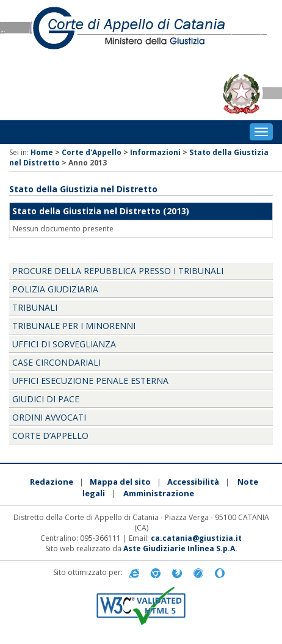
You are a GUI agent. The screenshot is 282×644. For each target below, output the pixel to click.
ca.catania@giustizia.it (196, 538)
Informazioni (155, 152)
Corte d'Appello (92, 152)
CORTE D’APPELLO (50, 436)
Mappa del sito (120, 482)
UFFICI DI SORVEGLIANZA (64, 344)
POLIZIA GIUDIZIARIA (55, 289)
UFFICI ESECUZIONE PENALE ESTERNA (90, 381)
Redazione (52, 482)
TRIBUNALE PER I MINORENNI (74, 326)
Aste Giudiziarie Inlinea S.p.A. (180, 548)
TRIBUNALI (35, 307)
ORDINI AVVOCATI (49, 417)
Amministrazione (159, 493)
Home (42, 152)
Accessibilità (193, 482)
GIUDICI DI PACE (46, 399)
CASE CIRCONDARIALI (56, 362)
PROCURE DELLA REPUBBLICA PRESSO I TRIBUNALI (118, 271)
